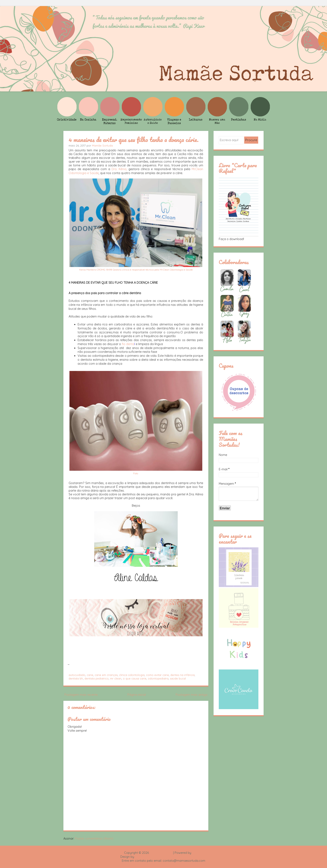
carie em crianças (106, 675)
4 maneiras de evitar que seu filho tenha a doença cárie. (134, 139)
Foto (136, 473)
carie (90, 675)
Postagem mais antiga (191, 695)
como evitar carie (157, 675)
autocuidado (77, 675)
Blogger (197, 853)
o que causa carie (135, 678)
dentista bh (76, 678)
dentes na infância (182, 675)
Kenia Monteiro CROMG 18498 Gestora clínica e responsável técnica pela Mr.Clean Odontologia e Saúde (136, 270)
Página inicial (137, 695)
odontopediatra (158, 678)
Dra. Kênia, (119, 169)
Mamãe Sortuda (102, 146)
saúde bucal (178, 678)
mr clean (116, 678)
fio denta (128, 344)
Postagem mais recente (81, 695)
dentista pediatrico (97, 678)
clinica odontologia (132, 675)
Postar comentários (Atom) (94, 839)
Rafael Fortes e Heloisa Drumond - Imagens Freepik (171, 857)
